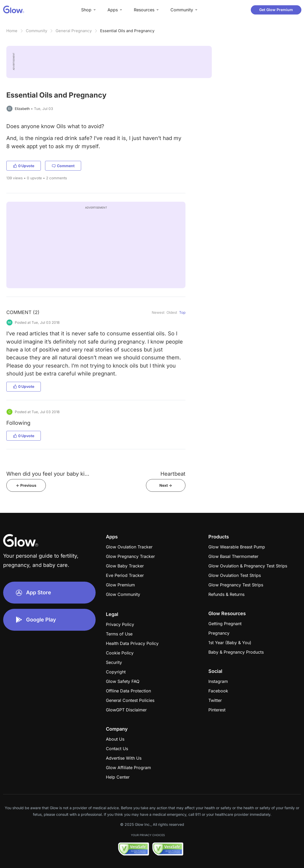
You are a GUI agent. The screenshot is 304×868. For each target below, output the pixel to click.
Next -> (166, 485)
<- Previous (26, 485)
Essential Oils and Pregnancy (127, 31)
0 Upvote (24, 166)
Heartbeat (173, 474)
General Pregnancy (74, 31)
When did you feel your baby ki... (48, 474)
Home (12, 31)
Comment (63, 166)
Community (36, 31)
